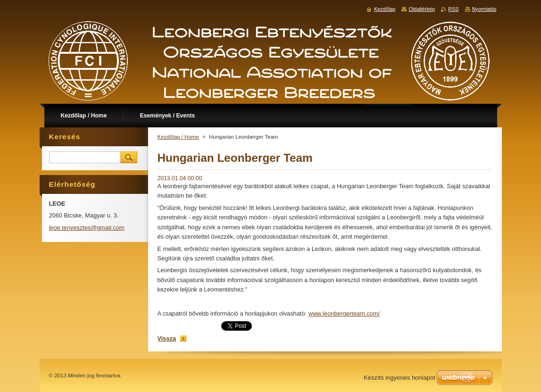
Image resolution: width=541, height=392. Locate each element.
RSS (453, 9)
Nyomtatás (484, 9)
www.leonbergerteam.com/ (344, 313)
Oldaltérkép (422, 9)
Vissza (167, 338)
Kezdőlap (385, 9)
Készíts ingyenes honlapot (400, 378)
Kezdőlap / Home (178, 137)
